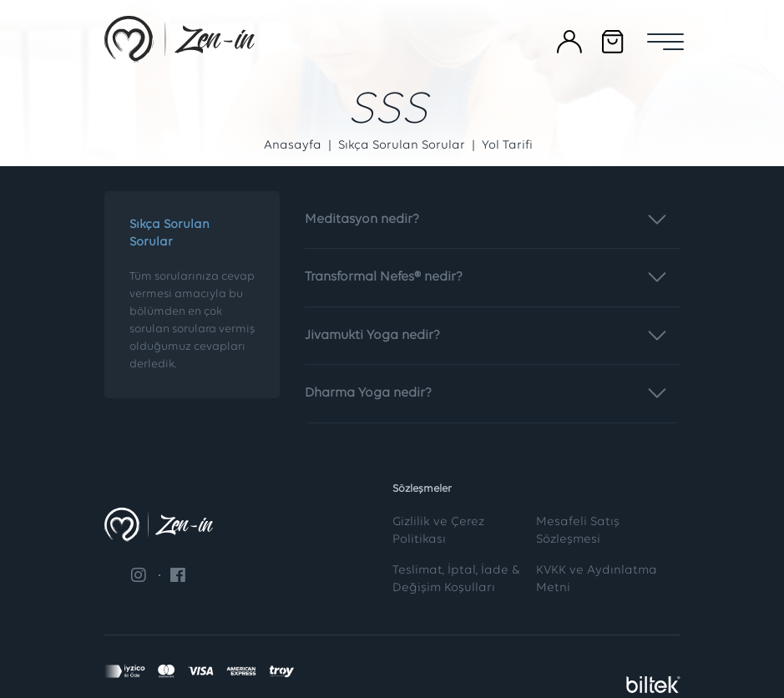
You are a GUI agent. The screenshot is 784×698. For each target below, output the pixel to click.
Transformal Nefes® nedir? (488, 271)
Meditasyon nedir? (488, 213)
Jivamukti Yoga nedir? (488, 329)
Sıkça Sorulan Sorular (402, 146)
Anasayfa (293, 146)
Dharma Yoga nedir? (488, 387)
